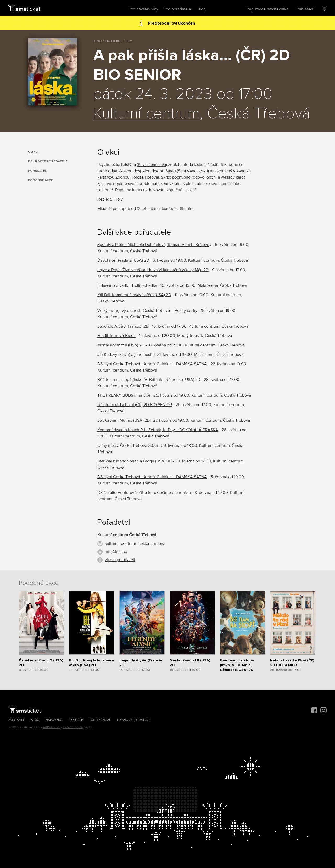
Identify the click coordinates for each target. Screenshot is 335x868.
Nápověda (54, 720)
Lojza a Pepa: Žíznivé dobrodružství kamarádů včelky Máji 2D (153, 270)
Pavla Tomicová (152, 165)
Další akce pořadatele (48, 161)
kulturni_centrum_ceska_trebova (135, 544)
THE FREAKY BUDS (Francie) (124, 395)
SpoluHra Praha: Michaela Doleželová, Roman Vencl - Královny (154, 245)
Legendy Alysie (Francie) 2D (123, 326)
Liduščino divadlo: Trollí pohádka (127, 285)
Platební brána (73, 727)
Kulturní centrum (146, 114)
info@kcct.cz (116, 552)
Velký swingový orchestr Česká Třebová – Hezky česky (147, 311)
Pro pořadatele (178, 9)
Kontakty (17, 720)
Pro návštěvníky (144, 9)
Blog (202, 9)
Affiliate (76, 720)
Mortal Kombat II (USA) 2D (121, 345)
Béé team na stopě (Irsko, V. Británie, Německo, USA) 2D (149, 380)
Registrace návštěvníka (267, 9)
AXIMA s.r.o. (51, 727)
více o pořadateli (120, 560)
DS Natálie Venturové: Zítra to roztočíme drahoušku (144, 493)
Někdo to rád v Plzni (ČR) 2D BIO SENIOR (135, 405)
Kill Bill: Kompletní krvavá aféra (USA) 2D (134, 295)
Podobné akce (40, 180)
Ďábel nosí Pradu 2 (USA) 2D (123, 260)
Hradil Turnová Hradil (116, 336)
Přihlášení (305, 9)
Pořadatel (37, 171)
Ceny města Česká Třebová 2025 (128, 446)
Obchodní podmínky (134, 720)
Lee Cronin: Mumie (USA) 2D (124, 420)
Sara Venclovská (193, 171)
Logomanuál (100, 720)
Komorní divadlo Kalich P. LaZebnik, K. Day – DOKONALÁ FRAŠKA (158, 430)
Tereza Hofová (145, 177)
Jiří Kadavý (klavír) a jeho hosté (125, 355)
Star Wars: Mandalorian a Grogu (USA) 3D (135, 461)
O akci (33, 152)
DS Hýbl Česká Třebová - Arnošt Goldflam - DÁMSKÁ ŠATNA (152, 364)
